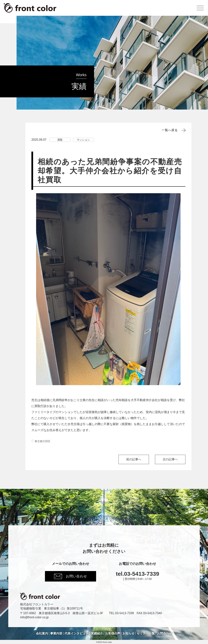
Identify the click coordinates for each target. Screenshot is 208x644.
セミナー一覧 (146, 633)
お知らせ (128, 633)
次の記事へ (170, 459)
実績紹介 (97, 633)
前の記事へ (134, 459)
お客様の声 (113, 633)
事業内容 (56, 633)
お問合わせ (165, 633)
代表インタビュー (77, 633)
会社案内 (42, 633)
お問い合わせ (70, 576)
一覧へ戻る (170, 130)
